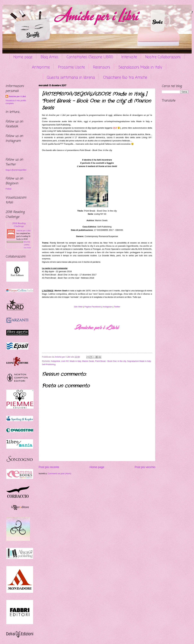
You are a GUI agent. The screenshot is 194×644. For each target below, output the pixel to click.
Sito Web (78, 307)
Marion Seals (88, 361)
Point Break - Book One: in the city (111, 361)
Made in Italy (75, 361)
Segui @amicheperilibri (16, 170)
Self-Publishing (49, 364)
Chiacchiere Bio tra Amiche (125, 78)
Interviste (129, 57)
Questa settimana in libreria (71, 78)
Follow (8, 189)
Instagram (107, 307)
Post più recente (49, 467)
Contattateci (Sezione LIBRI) (90, 57)
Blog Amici (49, 57)
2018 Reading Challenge (19, 225)
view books (27, 248)
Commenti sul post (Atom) (59, 473)
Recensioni (102, 67)
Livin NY (65, 361)
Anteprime (41, 67)
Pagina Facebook (93, 307)
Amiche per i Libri (17, 96)
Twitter (117, 307)
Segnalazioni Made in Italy (140, 67)
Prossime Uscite (71, 67)
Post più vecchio (145, 467)
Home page (23, 57)
